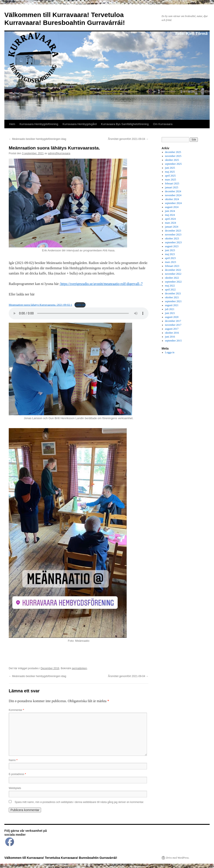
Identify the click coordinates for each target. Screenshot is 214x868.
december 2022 (173, 270)
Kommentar (16, 710)
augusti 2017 (172, 329)
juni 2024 (170, 211)
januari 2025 (172, 187)
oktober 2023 (172, 238)
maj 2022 (170, 286)
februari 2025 (172, 184)
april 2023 (170, 258)
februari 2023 (172, 266)
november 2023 (173, 235)
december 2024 (173, 191)
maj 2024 (170, 215)
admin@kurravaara (59, 153)
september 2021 (173, 301)
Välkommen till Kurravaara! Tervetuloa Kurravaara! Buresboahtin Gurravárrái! (61, 858)
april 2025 (170, 176)
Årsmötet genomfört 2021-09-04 (128, 139)
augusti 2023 (172, 246)
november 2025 (173, 156)
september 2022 (173, 282)
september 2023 (173, 242)
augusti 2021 (172, 305)
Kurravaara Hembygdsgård (80, 124)
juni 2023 (170, 250)
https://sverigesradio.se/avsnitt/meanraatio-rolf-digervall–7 (101, 284)
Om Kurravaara (163, 124)
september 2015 (173, 341)
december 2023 (173, 231)
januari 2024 (172, 227)
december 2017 (173, 321)
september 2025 (173, 164)
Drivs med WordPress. (178, 858)
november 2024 (173, 195)
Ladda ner (80, 305)
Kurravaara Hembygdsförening (39, 124)
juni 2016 (170, 337)
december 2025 (173, 152)
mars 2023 (171, 262)
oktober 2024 (172, 199)
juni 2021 (170, 313)
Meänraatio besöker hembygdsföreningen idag (37, 139)
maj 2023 (170, 254)
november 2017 (173, 325)
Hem (12, 124)
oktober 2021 (172, 297)
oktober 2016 (172, 333)
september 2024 (173, 203)
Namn (13, 760)
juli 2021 (170, 309)
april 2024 (170, 219)
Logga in (170, 352)
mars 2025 (171, 180)
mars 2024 (171, 223)
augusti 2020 (172, 317)
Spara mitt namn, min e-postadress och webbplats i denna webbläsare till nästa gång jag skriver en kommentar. (79, 802)
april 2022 (170, 290)
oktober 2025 (172, 160)
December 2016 (50, 668)
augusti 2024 (172, 207)
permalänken (79, 668)
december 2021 (173, 293)
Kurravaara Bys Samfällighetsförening (125, 124)
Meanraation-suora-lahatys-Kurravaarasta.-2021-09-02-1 (41, 305)
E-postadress (17, 774)
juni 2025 (170, 168)
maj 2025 (170, 172)
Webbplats (15, 788)
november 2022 (173, 274)
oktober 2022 (172, 278)
